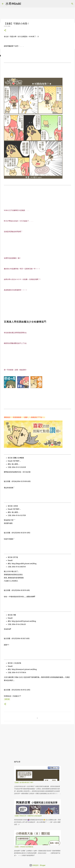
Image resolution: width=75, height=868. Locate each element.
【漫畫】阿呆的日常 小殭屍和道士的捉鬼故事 (28, 816)
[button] (5, 30)
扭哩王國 (7, 699)
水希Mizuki (13, 4)
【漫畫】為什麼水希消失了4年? (24, 782)
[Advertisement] (37, 741)
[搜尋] (24, 4)
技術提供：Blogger (37, 865)
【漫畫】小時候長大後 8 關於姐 (24, 847)
